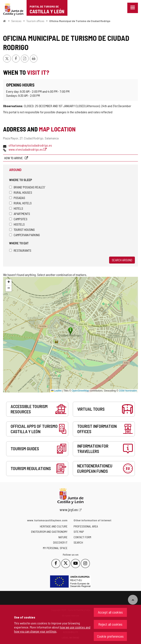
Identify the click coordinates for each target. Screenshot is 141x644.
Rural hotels (20, 203)
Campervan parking (25, 235)
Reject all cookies (110, 624)
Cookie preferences (110, 636)
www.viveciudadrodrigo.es (28, 149)
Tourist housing (22, 230)
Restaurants (20, 250)
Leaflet (56, 391)
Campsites (18, 219)
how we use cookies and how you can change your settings (52, 629)
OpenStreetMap (80, 391)
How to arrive (14, 158)
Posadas (17, 198)
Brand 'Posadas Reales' (27, 187)
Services (16, 21)
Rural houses (21, 192)
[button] (9, 282)
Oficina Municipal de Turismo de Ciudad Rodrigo (80, 21)
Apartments (20, 214)
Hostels (17, 224)
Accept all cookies (110, 612)
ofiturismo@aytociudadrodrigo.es (30, 145)
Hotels (16, 208)
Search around (122, 260)
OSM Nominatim (128, 391)
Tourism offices (35, 21)
